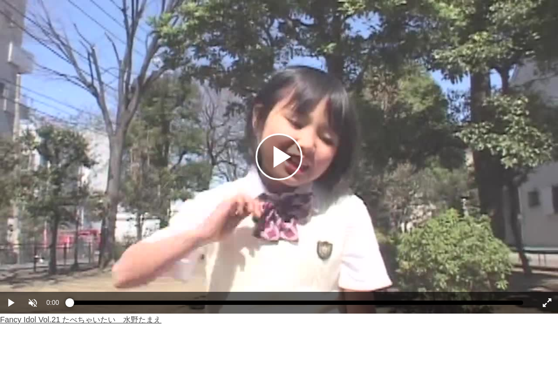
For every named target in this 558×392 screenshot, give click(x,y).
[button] (33, 303)
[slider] (296, 305)
